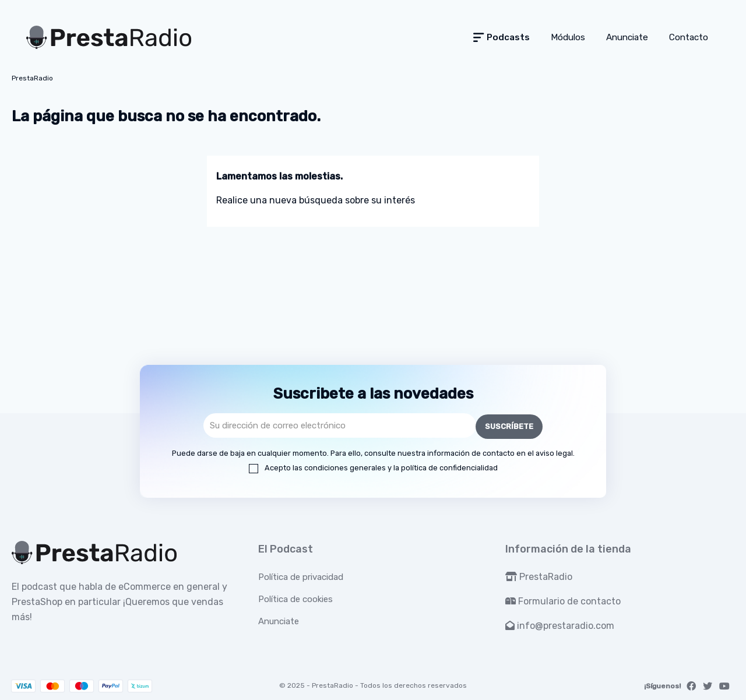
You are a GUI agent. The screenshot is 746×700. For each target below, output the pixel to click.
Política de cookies (295, 598)
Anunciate (279, 620)
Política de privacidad (301, 576)
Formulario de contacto (563, 600)
